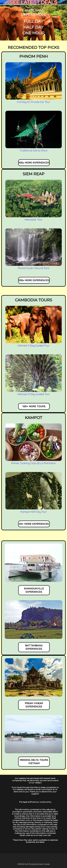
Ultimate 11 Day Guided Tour (34, 394)
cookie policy (45, 802)
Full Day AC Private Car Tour (33, 102)
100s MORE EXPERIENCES (34, 163)
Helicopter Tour (34, 220)
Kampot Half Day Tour (34, 512)
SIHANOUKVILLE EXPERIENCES (34, 590)
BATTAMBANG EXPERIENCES (34, 647)
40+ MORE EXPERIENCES (34, 524)
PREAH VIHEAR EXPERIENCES (34, 705)
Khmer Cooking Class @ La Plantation (34, 463)
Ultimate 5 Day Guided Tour (33, 345)
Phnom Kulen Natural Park (34, 268)
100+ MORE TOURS (34, 406)
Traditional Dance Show (33, 150)
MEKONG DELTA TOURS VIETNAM (34, 762)
